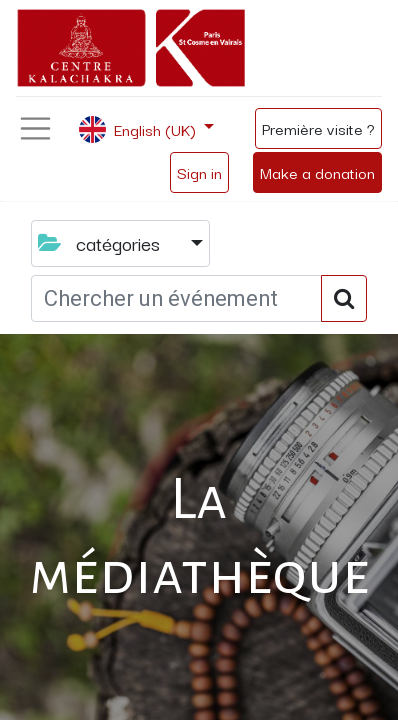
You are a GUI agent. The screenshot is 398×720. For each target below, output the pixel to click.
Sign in (199, 172)
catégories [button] (101, 243)
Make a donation (317, 172)
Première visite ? (318, 128)
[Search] (344, 298)
